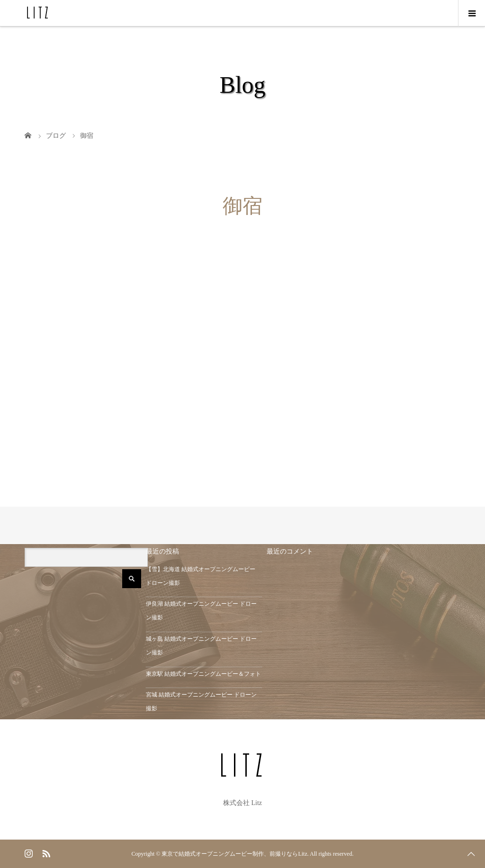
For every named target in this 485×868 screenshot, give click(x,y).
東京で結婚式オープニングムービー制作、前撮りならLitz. (235, 854)
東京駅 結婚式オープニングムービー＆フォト (203, 674)
